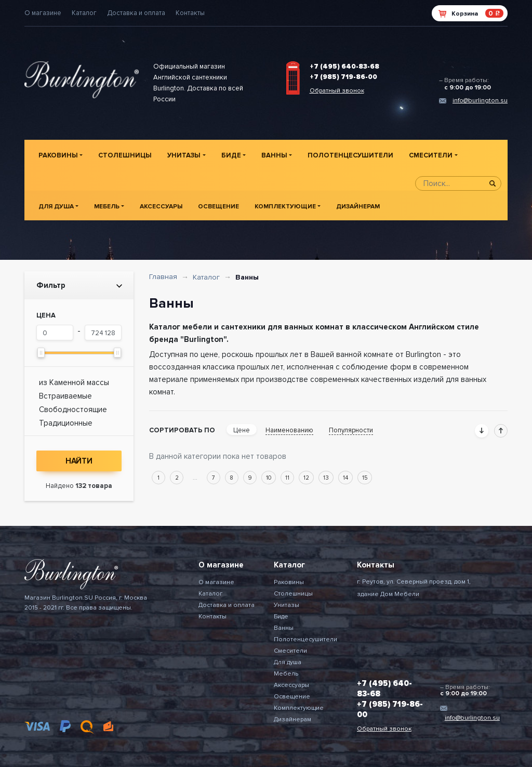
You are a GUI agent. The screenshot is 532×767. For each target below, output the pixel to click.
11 (287, 478)
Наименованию (289, 430)
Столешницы (125, 155)
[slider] (41, 353)
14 (345, 478)
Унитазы (184, 155)
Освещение (218, 207)
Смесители (431, 155)
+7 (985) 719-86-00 (343, 77)
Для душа (56, 207)
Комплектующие (285, 207)
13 (326, 478)
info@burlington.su (480, 101)
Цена (46, 315)
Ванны (274, 155)
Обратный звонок (337, 91)
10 (269, 478)
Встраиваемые (65, 396)
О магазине (43, 13)
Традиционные (66, 423)
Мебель (107, 207)
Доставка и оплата (136, 13)
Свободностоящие (73, 409)
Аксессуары (161, 207)
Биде (231, 155)
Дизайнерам (358, 207)
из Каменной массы (74, 382)
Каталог (84, 13)
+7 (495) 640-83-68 (344, 67)
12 (306, 478)
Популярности (351, 430)
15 (365, 478)
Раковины (58, 155)
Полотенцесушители (350, 155)
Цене (242, 430)
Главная (163, 277)
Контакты (190, 13)
